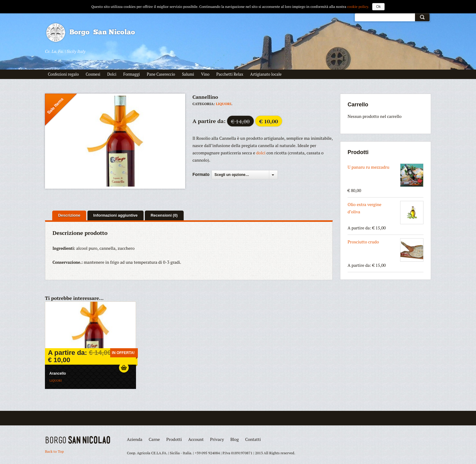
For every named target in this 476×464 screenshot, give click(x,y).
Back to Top (54, 451)
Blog (235, 439)
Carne (154, 439)
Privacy (217, 439)
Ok (378, 7)
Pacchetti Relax (230, 74)
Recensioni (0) (164, 215)
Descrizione (69, 215)
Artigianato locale (266, 74)
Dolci (112, 74)
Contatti (253, 439)
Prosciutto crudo (386, 250)
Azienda (135, 439)
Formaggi (132, 74)
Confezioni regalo (63, 74)
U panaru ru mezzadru (386, 175)
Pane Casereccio (161, 74)
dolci (261, 153)
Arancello (58, 373)
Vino (205, 74)
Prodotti (174, 439)
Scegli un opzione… (232, 175)
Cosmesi (93, 74)
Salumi (188, 74)
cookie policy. (358, 7)
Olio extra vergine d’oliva (386, 213)
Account (196, 439)
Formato (201, 174)
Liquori (224, 104)
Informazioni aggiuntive (115, 215)
